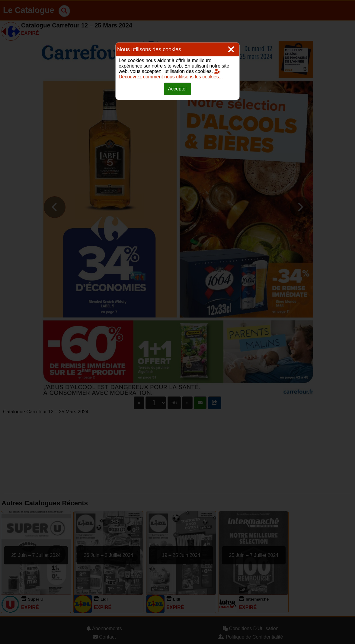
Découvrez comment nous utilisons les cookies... (171, 74)
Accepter (177, 89)
